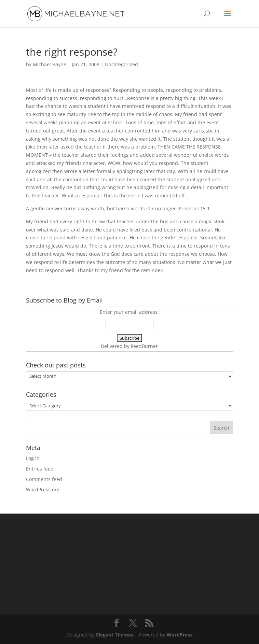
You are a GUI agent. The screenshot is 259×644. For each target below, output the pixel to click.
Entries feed (40, 469)
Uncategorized (121, 64)
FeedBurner (144, 346)
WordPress (180, 635)
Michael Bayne (50, 64)
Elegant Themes (115, 635)
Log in (33, 458)
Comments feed (44, 479)
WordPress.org (43, 489)
